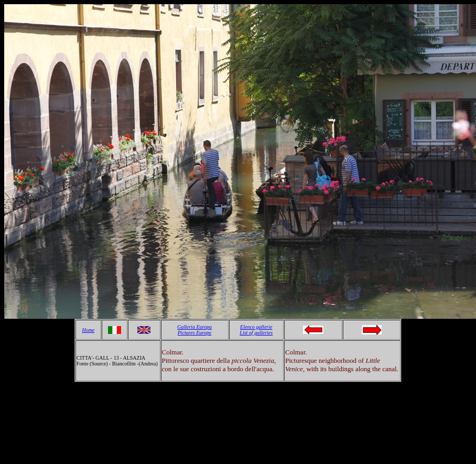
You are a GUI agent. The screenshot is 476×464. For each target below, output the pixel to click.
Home (88, 330)
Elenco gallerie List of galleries (256, 330)
